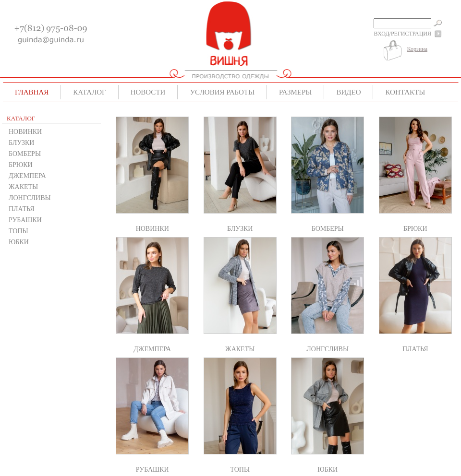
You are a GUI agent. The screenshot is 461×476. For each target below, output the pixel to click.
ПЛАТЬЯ (22, 209)
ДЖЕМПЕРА (27, 176)
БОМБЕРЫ (25, 154)
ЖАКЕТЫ (23, 187)
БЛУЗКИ (21, 143)
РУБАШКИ (25, 220)
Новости (148, 92)
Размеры (295, 92)
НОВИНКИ (25, 132)
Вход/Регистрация (403, 34)
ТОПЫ (18, 231)
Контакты (405, 92)
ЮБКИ (19, 242)
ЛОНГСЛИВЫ (30, 198)
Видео (348, 92)
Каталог (89, 92)
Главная (32, 92)
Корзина (417, 49)
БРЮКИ (21, 165)
